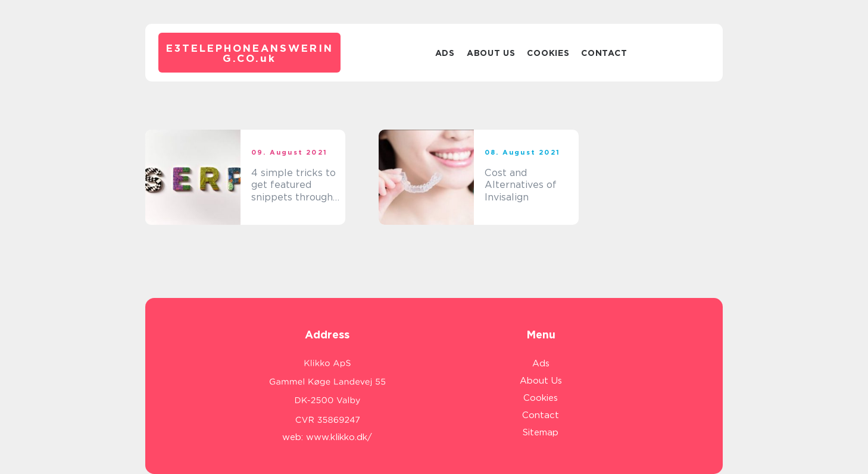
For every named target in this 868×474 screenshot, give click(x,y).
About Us (491, 53)
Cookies (548, 53)
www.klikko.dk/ (339, 437)
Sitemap (541, 432)
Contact (604, 53)
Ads (445, 53)
